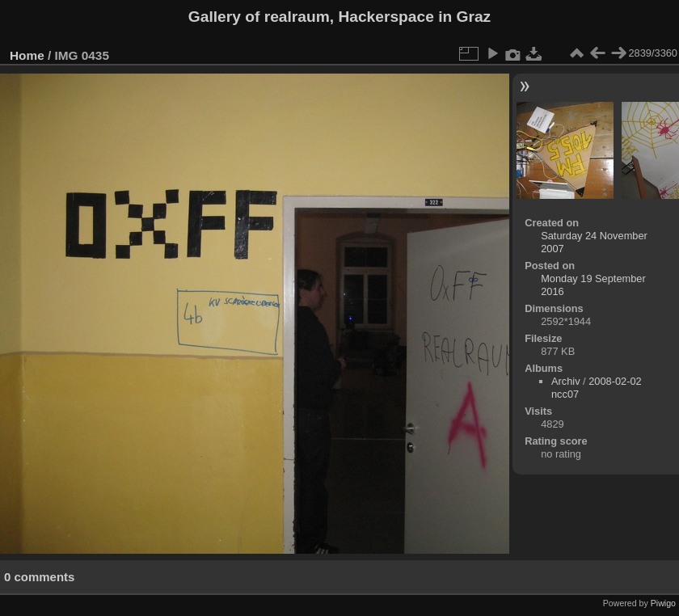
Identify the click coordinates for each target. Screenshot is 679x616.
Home (27, 55)
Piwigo (663, 603)
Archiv (566, 381)
